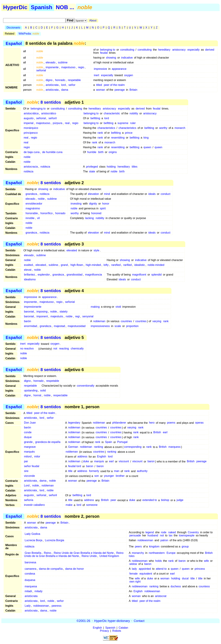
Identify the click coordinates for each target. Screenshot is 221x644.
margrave (30, 447)
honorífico (46, 213)
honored (96, 213)
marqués (29, 452)
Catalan (123, 628)
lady (134, 569)
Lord (27, 486)
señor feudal (32, 466)
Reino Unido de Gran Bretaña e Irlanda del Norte (84, 553)
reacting (64, 349)
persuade (135, 535)
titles (135, 167)
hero (152, 423)
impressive (100, 69)
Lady (28, 606)
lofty (106, 265)
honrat (37, 395)
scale (118, 326)
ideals (152, 194)
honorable (32, 213)
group (185, 546)
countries (126, 321)
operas (199, 423)
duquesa (30, 580)
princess (200, 569)
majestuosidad (77, 326)
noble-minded (156, 265)
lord (64, 85)
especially (194, 50)
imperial (28, 123)
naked (172, 532)
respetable (74, 80)
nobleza (45, 167)
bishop (165, 500)
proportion (132, 326)
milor (37, 457)
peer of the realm (114, 85)
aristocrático (49, 113)
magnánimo (33, 208)
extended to (150, 500)
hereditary (164, 50)
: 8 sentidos (44, 102)
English (102, 457)
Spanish (42, 7)
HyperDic (15, 7)
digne (27, 395)
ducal (185, 578)
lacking (89, 218)
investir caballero (34, 505)
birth (101, 152)
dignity (93, 204)
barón (28, 321)
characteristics (106, 128)
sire (26, 471)
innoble (30, 218)
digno (49, 80)
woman (101, 90)
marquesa (31, 586)
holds (158, 561)
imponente (52, 67)
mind (107, 194)
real (67, 123)
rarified (128, 265)
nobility (134, 113)
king (146, 138)
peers (138, 546)
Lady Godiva (32, 534)
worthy (163, 128)
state (92, 171)
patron (164, 540)
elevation (93, 194)
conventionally (86, 386)
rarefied (116, 265)
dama (65, 90)
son (97, 476)
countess (204, 586)
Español (14, 43)
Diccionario (13, 28)
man (117, 471)
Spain (109, 442)
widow (133, 564)
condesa (30, 574)
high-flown (77, 265)
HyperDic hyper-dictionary (112, 621)
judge (180, 500)
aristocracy (179, 50)
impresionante (33, 307)
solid (43, 390)
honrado (60, 80)
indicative (127, 58)
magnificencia (94, 275)
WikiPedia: (29, 34)
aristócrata (52, 85)
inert (96, 75)
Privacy (104, 631)
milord (28, 457)
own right (135, 582)
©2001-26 (83, 621)
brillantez (30, 275)
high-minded (93, 265)
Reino (47, 553)
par (26, 461)
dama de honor (75, 569)
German (73, 447)
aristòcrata (30, 491)
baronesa (30, 562)
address (82, 457)
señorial (41, 70)
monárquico (31, 128)
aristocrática (31, 113)
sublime (63, 62)
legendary (74, 423)
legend (150, 532)
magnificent (139, 275)
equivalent (146, 574)
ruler (133, 123)
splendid (156, 275)
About (93, 20)
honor (106, 204)
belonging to (108, 50)
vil (38, 218)
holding (111, 167)
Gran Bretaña (33, 553)
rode (164, 532)
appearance (119, 69)
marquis (99, 461)
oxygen (129, 75)
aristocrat (161, 596)
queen (147, 147)
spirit (103, 208)
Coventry (193, 532)
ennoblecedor (34, 204)
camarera (31, 569)
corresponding (133, 447)
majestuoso (68, 67)
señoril (53, 118)
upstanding (31, 390)
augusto (29, 118)
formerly (94, 471)
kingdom (154, 546)
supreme (123, 123)
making (95, 307)
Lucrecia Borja (33, 540)
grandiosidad (75, 275)
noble (27, 157)
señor (72, 85)
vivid (118, 307)
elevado (51, 62)
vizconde (29, 476)
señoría (29, 500)
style (96, 250)
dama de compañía (51, 569)
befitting (95, 118)
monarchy (138, 553)
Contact (139, 621)
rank (100, 133)
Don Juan (30, 423)
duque (28, 437)
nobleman (99, 321)
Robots (117, 631)
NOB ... (65, 7)
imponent (42, 316)
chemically (77, 349)
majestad (59, 326)
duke (86, 461)
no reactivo (27, 349)
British (157, 432)
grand (64, 265)
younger (109, 476)
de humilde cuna (52, 152)
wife (206, 561)
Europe (171, 553)
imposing (42, 312)
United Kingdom (109, 556)
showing (111, 58)
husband (153, 535)
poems (171, 423)
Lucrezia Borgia (54, 540)
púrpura (58, 123)
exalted (28, 265)
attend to (161, 569)
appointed (145, 569)
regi (77, 316)
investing (76, 204)
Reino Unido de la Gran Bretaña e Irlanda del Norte (74, 554)
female (133, 574)
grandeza (31, 194)
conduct (166, 194)
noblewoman (145, 540)
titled (99, 85)
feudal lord (75, 466)
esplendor (44, 275)
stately (64, 312)
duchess (176, 586)
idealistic (140, 265)
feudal (104, 53)
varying (157, 321)
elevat (28, 270)
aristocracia (31, 167)
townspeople (187, 535)
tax (170, 535)
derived (210, 50)
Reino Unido (89, 556)
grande (28, 442)
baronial (29, 312)
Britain (133, 90)
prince (129, 133)
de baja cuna (32, 152)
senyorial (88, 316)
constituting (127, 50)
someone (92, 505)
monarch (180, 128)
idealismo (30, 279)
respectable (60, 395)
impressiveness (100, 326)
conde (28, 432)
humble (92, 152)
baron (151, 461)
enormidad (31, 326)
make (69, 505)
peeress (57, 606)
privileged (92, 167)
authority (142, 471)
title (70, 471)
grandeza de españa (48, 442)
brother (120, 476)
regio (81, 67)
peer (113, 500)
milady (39, 591)
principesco (31, 133)
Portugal (122, 442)
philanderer (119, 423)
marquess (174, 447)
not (55, 349)
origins (113, 152)
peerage (120, 90)
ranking (98, 447)
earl (165, 432)
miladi (28, 591)
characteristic (112, 113)
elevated (72, 250)
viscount (124, 461)
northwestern (157, 553)
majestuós (57, 316)
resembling (118, 138)
